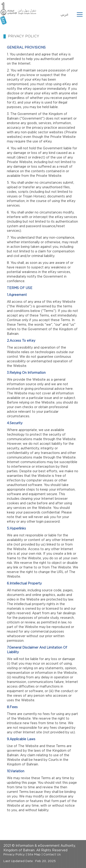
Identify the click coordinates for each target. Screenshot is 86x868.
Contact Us (52, 855)
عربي (65, 14)
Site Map (34, 855)
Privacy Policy (14, 855)
